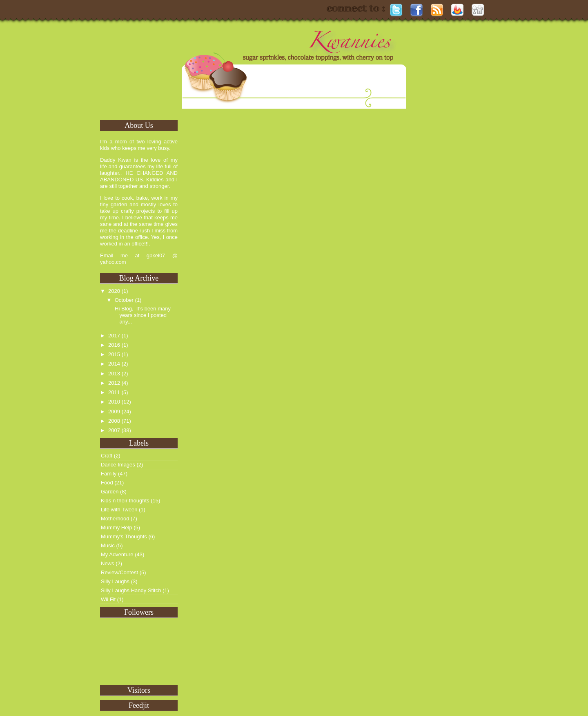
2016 (114, 345)
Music (108, 545)
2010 (114, 402)
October (124, 300)
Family (109, 474)
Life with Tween (119, 510)
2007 (114, 430)
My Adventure (117, 554)
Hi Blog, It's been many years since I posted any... (142, 315)
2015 (114, 354)
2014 (114, 364)
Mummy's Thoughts (124, 536)
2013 (114, 374)
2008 (114, 421)
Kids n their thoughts (125, 501)
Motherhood (115, 519)
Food (107, 483)
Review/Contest (119, 572)
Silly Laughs (115, 581)
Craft (107, 456)
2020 (114, 291)
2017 (114, 336)
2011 (114, 392)
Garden (110, 492)
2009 (114, 412)
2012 (114, 383)
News (108, 563)
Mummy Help (117, 528)
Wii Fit (108, 599)
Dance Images (118, 465)
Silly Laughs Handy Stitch (131, 590)
